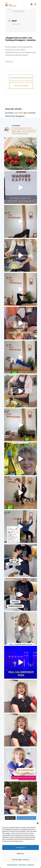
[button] (38, 823)
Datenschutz (22, 865)
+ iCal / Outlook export (21, 85)
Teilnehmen (9, 62)
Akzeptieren (20, 847)
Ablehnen (20, 853)
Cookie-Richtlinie (12, 865)
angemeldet (18, 113)
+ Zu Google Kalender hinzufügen (21, 78)
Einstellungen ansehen (21, 859)
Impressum (30, 865)
